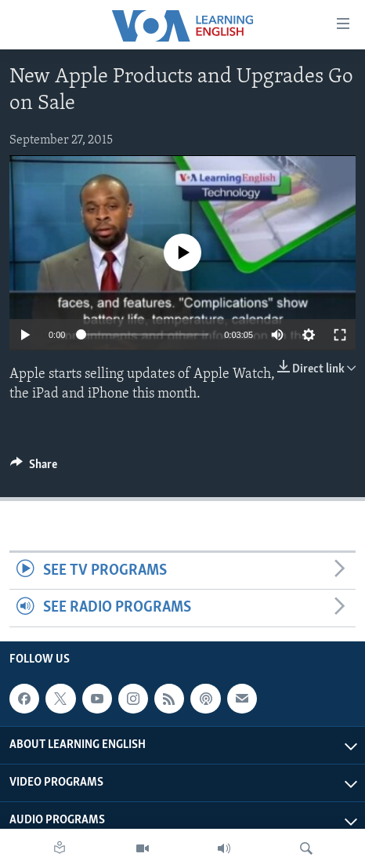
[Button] (34, 468)
